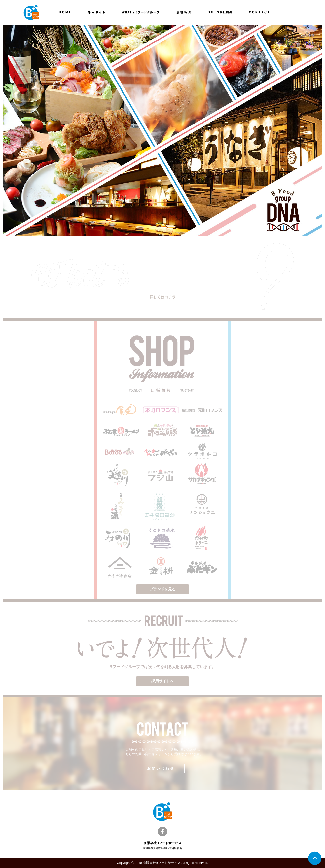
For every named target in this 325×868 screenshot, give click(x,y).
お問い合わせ (162, 768)
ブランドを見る (163, 589)
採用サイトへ (162, 681)
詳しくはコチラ (163, 297)
